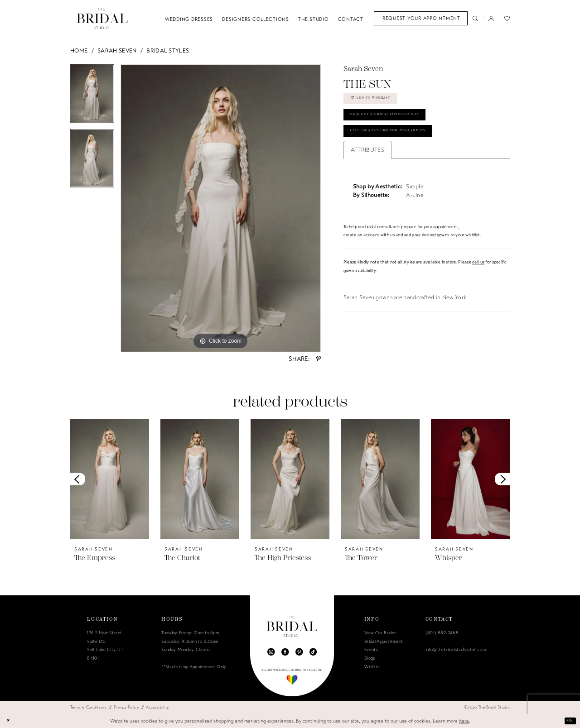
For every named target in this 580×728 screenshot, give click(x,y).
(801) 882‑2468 (442, 633)
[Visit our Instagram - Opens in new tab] (271, 652)
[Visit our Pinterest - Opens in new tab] (299, 652)
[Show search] (476, 18)
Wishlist (372, 667)
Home (79, 51)
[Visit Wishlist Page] (507, 18)
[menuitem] (421, 18)
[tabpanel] (92, 97)
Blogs (370, 658)
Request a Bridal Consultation (400, 125)
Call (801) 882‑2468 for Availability (405, 147)
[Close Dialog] (10, 721)
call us (478, 280)
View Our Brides (380, 633)
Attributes (367, 168)
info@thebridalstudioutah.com (456, 650)
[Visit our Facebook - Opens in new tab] (285, 652)
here (464, 721)
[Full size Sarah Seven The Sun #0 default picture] (221, 208)
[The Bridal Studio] (102, 18)
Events (371, 650)
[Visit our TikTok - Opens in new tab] (313, 652)
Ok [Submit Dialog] (568, 721)
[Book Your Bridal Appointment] (421, 18)
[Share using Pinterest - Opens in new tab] (319, 359)
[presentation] (110, 479)
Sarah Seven (117, 51)
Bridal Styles (168, 51)
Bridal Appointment (384, 642)
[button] (491, 18)
